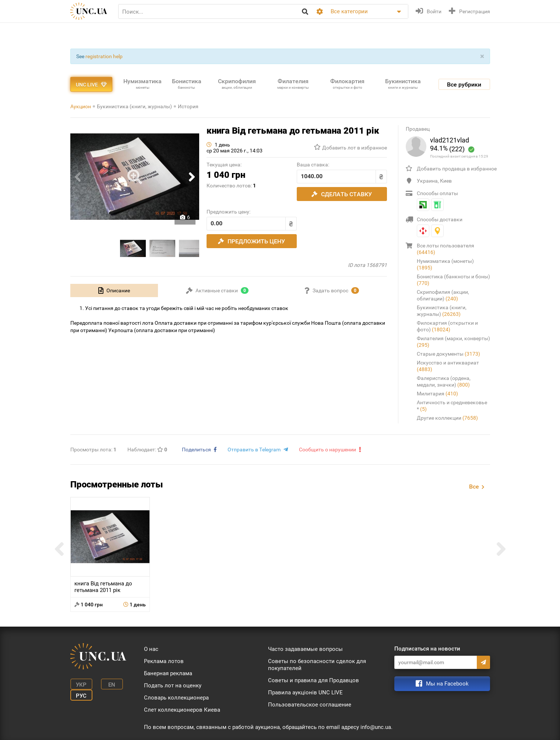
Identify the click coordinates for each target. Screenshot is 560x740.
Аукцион (81, 106)
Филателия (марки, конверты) (453, 342)
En (112, 685)
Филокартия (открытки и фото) (447, 326)
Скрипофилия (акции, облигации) (443, 295)
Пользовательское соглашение (310, 705)
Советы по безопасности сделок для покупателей (317, 665)
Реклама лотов (164, 661)
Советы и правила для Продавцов (314, 680)
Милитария (437, 394)
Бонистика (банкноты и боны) (453, 280)
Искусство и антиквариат (448, 366)
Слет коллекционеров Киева (182, 710)
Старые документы (448, 354)
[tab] (114, 290)
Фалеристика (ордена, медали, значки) (444, 381)
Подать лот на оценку (173, 686)
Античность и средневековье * (452, 406)
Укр (81, 685)
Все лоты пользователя (445, 249)
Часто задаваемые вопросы (305, 649)
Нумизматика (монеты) (445, 264)
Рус (81, 696)
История (188, 106)
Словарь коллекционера (176, 698)
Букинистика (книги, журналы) (134, 106)
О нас (151, 649)
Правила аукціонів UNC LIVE (305, 693)
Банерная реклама (168, 673)
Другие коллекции (447, 418)
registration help (104, 56)
